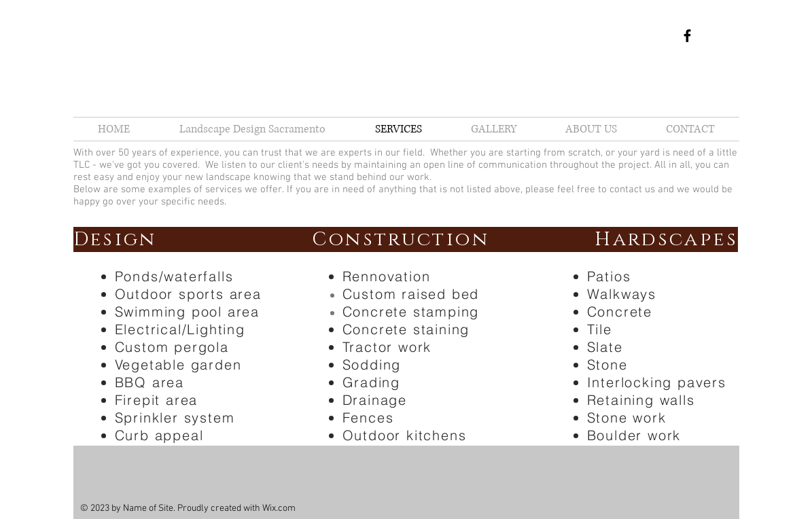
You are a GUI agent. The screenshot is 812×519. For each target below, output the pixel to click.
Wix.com (279, 508)
